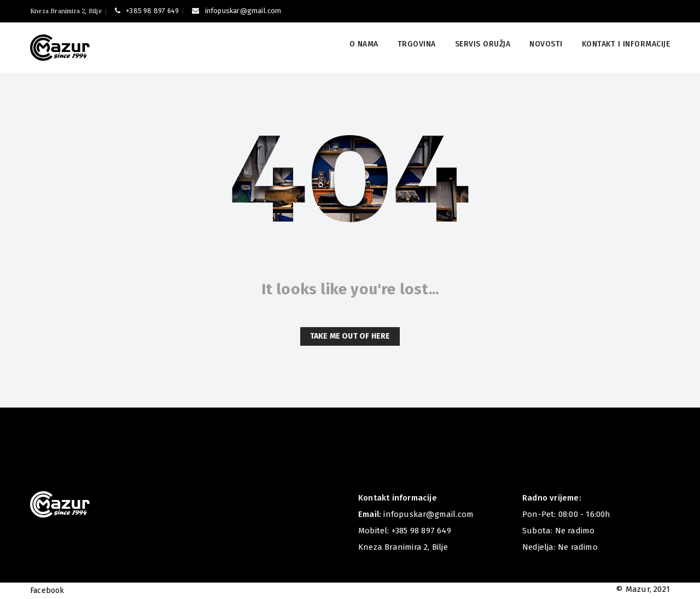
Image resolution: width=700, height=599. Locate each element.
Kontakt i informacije (626, 44)
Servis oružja (483, 44)
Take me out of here (350, 336)
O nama (364, 44)
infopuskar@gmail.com (237, 11)
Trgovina (417, 44)
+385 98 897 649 (147, 11)
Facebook (47, 591)
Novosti (546, 44)
